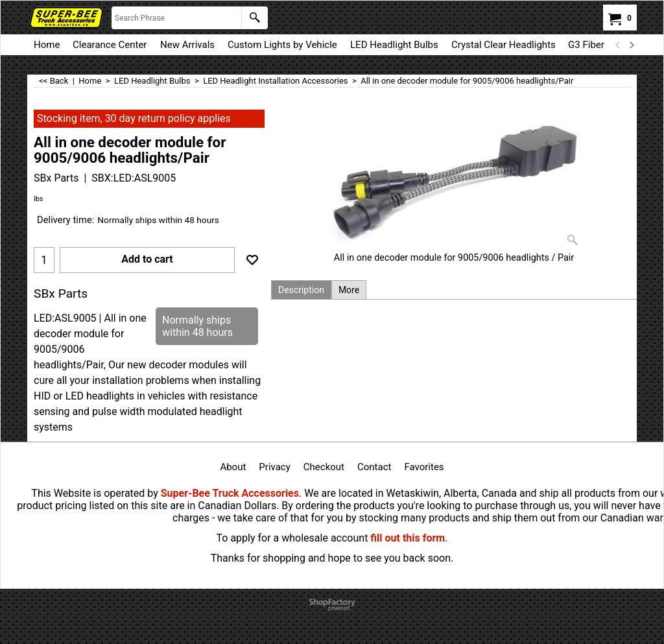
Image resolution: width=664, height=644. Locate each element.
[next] (631, 45)
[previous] (618, 45)
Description (301, 290)
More (349, 290)
